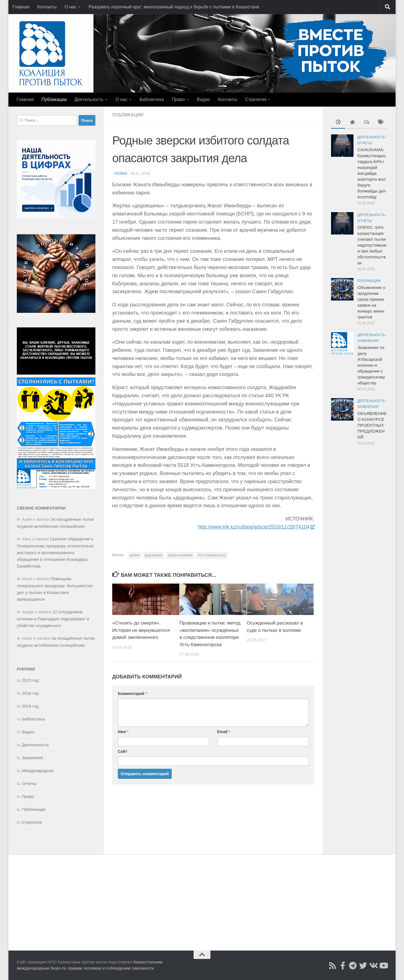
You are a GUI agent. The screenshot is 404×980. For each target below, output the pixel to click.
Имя (123, 732)
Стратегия (256, 99)
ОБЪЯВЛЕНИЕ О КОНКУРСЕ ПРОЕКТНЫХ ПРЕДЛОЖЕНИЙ (372, 425)
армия (135, 555)
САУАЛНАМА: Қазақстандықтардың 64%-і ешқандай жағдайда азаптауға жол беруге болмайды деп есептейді (372, 173)
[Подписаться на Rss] (333, 966)
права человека (180, 555)
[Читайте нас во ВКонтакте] (373, 966)
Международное (38, 771)
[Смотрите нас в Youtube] (383, 966)
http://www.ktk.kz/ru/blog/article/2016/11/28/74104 (256, 527)
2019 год (30, 706)
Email (224, 732)
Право (178, 99)
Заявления (32, 758)
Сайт (123, 751)
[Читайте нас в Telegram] (353, 966)
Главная (21, 7)
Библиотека (152, 99)
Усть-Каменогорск (212, 555)
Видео (204, 99)
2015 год (30, 680)
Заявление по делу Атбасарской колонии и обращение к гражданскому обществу (371, 365)
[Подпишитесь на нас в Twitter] (363, 966)
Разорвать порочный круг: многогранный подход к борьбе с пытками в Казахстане (174, 7)
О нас (71, 7)
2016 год (30, 693)
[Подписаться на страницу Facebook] (343, 966)
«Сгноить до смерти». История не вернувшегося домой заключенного (141, 630)
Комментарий (132, 694)
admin (121, 173)
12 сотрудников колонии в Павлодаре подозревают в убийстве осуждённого (53, 619)
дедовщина (154, 555)
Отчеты (29, 783)
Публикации (54, 99)
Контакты (47, 7)
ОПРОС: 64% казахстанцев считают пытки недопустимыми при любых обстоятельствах (372, 245)
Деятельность (89, 99)
